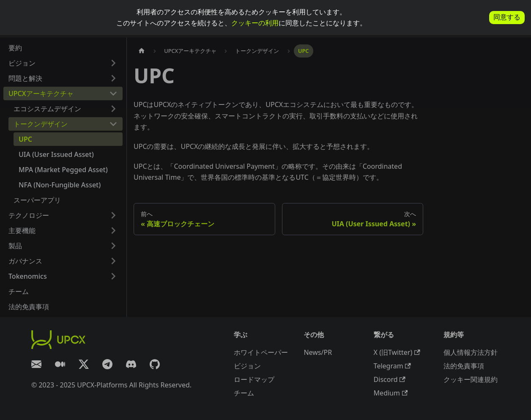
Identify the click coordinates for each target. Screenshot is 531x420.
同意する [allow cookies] (507, 17)
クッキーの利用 (255, 23)
